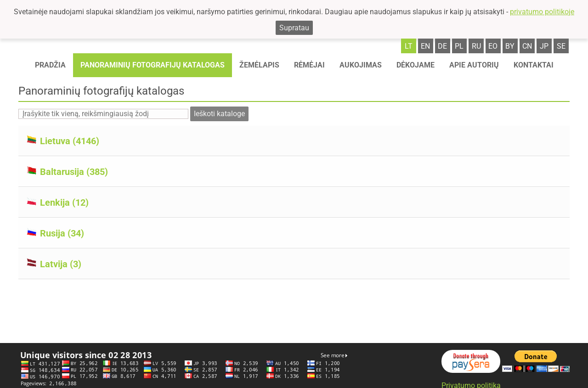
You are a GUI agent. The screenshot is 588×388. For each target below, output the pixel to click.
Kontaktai (534, 65)
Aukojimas (361, 65)
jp (544, 46)
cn (527, 46)
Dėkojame (416, 65)
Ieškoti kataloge (219, 114)
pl (459, 46)
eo (493, 46)
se (561, 46)
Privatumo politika (471, 382)
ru (476, 46)
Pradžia (50, 65)
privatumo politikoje (542, 12)
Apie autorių (474, 65)
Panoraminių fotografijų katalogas (153, 65)
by (510, 46)
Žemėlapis (259, 65)
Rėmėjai (309, 65)
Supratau (294, 28)
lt (409, 46)
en (425, 46)
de (442, 46)
